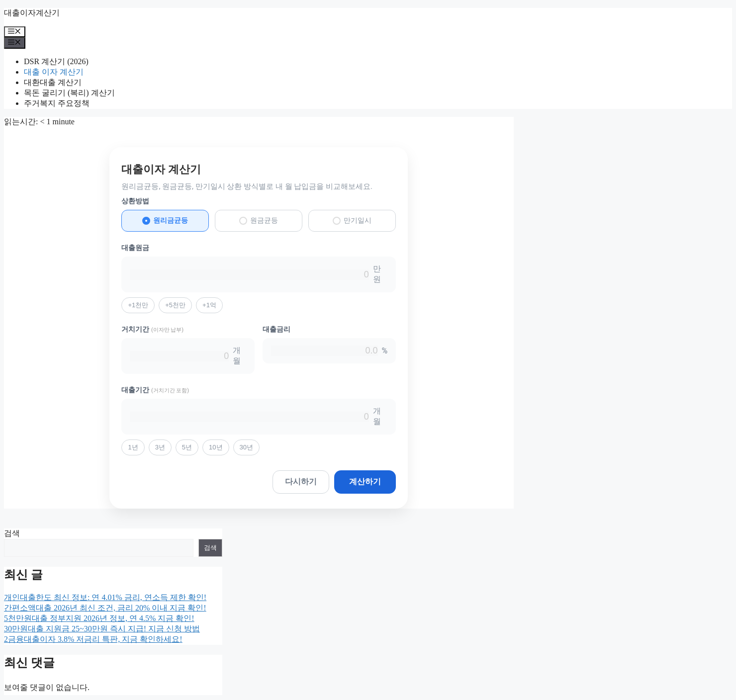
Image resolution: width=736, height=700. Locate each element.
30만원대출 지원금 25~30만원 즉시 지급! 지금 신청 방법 (102, 629)
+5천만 (175, 305)
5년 (187, 447)
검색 (12, 533)
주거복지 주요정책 (57, 103)
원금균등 (259, 220)
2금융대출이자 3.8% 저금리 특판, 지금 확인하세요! (93, 639)
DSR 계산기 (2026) (56, 61)
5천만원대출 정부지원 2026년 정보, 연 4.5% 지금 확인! (99, 618)
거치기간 (152, 329)
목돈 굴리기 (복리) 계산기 (69, 93)
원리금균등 (165, 220)
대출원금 (135, 248)
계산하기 (365, 481)
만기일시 (352, 220)
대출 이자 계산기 (54, 72)
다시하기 (301, 481)
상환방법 (135, 201)
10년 (216, 447)
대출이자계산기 (32, 13)
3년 (160, 447)
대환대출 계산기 (53, 82)
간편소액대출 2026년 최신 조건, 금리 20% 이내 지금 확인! (105, 608)
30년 (246, 447)
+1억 (209, 305)
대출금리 (276, 329)
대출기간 (155, 390)
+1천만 (138, 305)
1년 (133, 447)
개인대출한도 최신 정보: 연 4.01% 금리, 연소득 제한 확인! (105, 597)
